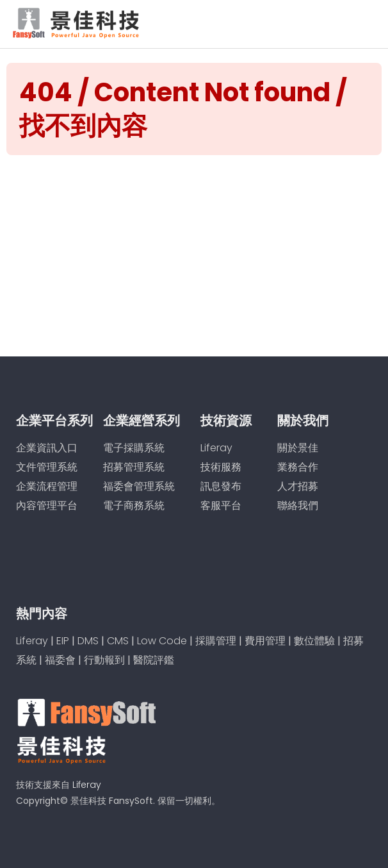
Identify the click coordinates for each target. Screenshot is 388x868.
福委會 (60, 660)
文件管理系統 (47, 467)
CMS (118, 641)
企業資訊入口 (47, 448)
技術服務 (221, 467)
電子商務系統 (134, 505)
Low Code (162, 641)
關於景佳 (298, 448)
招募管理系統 (134, 467)
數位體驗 (314, 641)
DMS (88, 641)
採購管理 (216, 641)
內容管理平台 (47, 505)
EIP (63, 641)
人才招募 (298, 486)
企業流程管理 (47, 486)
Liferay (216, 448)
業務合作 (298, 467)
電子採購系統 (134, 448)
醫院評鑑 (154, 660)
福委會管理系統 (139, 486)
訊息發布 (221, 486)
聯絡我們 (298, 505)
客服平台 (221, 505)
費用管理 (265, 641)
